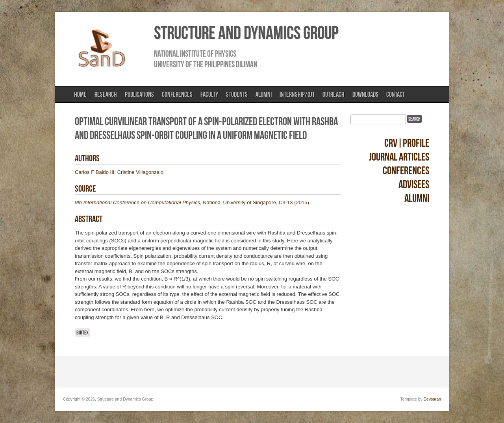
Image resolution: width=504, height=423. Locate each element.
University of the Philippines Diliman (206, 64)
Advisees (414, 184)
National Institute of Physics (195, 54)
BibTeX (82, 332)
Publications (139, 94)
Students (237, 94)
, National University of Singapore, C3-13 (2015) (192, 202)
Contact (396, 94)
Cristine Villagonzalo (141, 172)
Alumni (264, 94)
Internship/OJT (297, 94)
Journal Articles (399, 157)
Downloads (365, 94)
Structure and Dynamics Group (246, 33)
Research (106, 94)
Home (80, 94)
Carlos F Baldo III (94, 172)
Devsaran (432, 399)
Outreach (334, 94)
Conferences (177, 94)
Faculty (209, 94)
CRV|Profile (407, 143)
